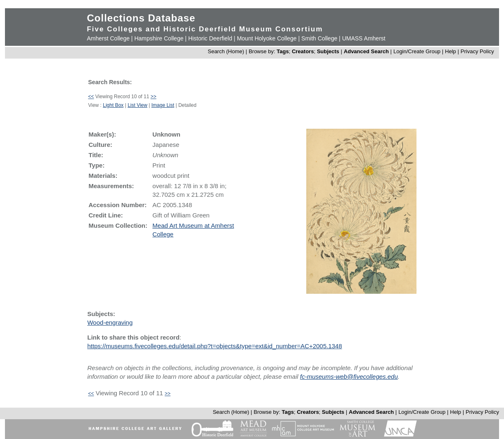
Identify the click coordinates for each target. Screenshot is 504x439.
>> (154, 97)
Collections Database (141, 18)
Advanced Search (366, 51)
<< (91, 97)
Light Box (113, 105)
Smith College (319, 38)
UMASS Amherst (364, 38)
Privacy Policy (477, 51)
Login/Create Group (418, 51)
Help (451, 51)
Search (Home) (226, 51)
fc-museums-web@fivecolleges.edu (349, 376)
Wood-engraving (110, 322)
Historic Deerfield (210, 38)
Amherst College (108, 38)
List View (137, 105)
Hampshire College (159, 38)
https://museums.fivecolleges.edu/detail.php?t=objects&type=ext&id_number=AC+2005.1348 (214, 346)
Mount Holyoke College (267, 38)
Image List (163, 105)
